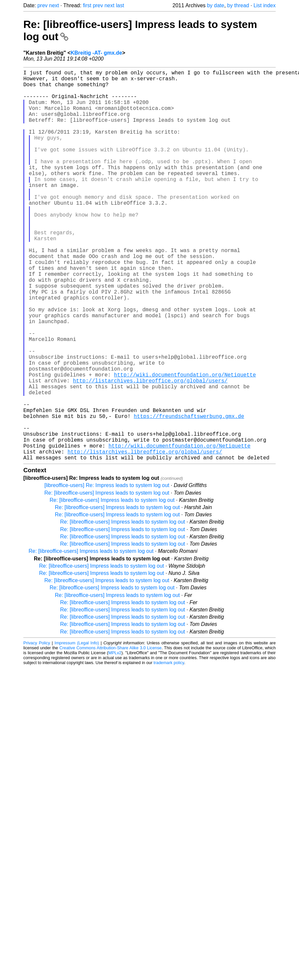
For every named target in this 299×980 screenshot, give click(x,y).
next (54, 5)
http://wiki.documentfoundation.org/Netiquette (185, 443)
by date (216, 5)
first (87, 5)
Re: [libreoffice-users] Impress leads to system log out (107, 580)
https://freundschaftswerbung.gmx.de (189, 494)
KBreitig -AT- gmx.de (96, 53)
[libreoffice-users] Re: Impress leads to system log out (107, 572)
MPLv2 (115, 740)
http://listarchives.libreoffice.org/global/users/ (150, 450)
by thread (238, 5)
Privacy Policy (37, 730)
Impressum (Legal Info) (77, 730)
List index (264, 5)
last (120, 5)
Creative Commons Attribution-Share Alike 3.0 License (111, 735)
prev (43, 5)
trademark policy (169, 749)
